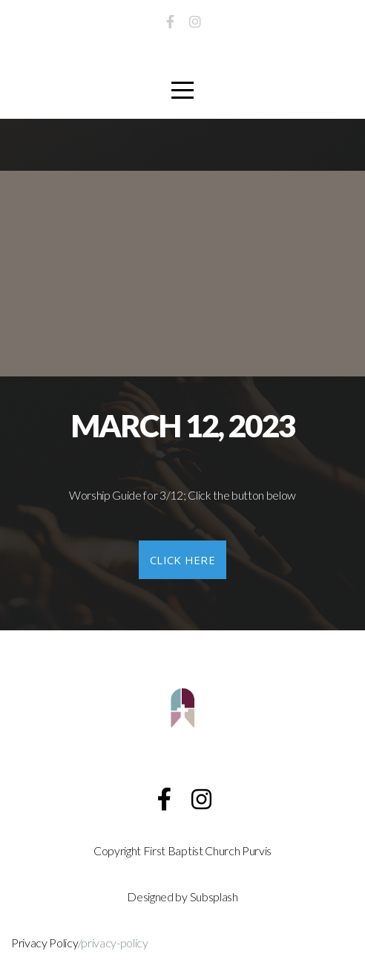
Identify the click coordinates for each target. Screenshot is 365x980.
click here (182, 560)
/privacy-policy (113, 943)
